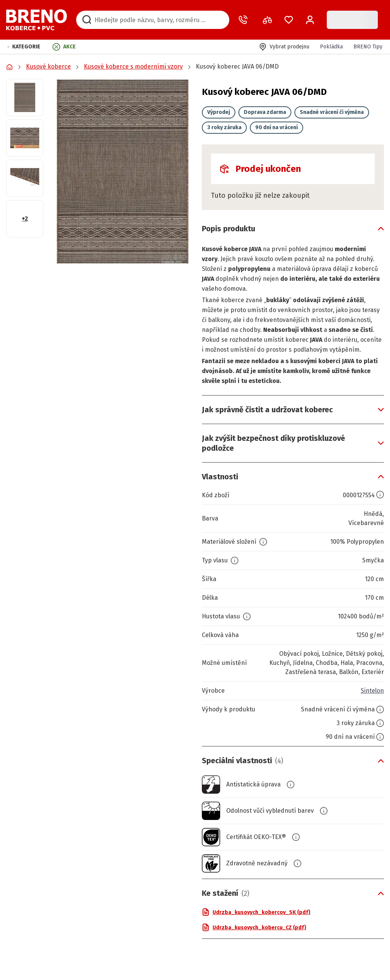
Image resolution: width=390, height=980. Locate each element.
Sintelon (372, 691)
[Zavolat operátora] (245, 20)
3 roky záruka (224, 127)
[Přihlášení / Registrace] (310, 20)
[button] (24, 47)
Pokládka (331, 47)
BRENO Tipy (368, 47)
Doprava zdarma (265, 112)
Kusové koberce (48, 66)
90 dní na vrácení (277, 127)
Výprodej (219, 112)
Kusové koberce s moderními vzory (133, 66)
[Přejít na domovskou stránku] (37, 20)
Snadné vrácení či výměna (332, 112)
